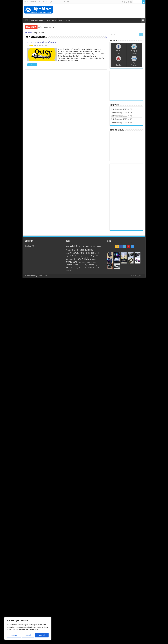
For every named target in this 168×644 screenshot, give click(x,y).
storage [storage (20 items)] (76, 268)
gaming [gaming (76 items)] (89, 250)
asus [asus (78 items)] (88, 246)
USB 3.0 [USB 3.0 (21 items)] (89, 268)
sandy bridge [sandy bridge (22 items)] (83, 265)
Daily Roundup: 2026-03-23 (121, 113)
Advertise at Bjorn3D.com (64, 2)
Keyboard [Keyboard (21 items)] (86, 256)
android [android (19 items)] (80, 247)
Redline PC (30, 246)
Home (29, 32)
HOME (27, 20)
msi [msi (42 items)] (75, 259)
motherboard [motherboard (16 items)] (70, 259)
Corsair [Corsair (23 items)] (74, 250)
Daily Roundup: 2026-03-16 (121, 116)
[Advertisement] (105, 11)
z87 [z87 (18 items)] (98, 268)
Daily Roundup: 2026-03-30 (121, 109)
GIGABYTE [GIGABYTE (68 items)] (81, 253)
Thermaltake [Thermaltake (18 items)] (83, 268)
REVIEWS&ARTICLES (37, 20)
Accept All (42, 635)
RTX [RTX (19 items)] (77, 265)
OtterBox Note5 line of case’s (42, 42)
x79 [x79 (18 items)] (93, 268)
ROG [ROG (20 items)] (74, 265)
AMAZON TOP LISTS (65, 20)
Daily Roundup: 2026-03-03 (121, 122)
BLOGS (54, 20)
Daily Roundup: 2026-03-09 (121, 119)
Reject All (28, 635)
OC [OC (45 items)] (91, 259)
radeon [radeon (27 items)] (89, 262)
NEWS (48, 20)
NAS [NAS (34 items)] (79, 259)
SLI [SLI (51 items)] (68, 268)
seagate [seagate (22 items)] (97, 265)
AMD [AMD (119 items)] (73, 246)
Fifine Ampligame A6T (47, 27)
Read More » (32, 65)
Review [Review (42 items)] (69, 265)
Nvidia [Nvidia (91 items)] (85, 259)
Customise (14, 635)
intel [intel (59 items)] (74, 256)
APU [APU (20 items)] (84, 247)
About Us (42, 2)
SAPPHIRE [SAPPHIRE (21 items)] (91, 265)
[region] (28, 628)
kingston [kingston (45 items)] (94, 256)
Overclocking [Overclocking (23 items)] (82, 262)
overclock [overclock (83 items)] (72, 262)
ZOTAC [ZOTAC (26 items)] (69, 270)
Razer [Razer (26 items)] (94, 262)
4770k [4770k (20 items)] (68, 247)
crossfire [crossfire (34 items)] (80, 250)
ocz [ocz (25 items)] (94, 259)
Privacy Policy (51, 2)
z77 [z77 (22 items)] (96, 268)
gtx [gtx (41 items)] (92, 253)
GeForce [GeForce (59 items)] (70, 253)
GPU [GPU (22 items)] (89, 253)
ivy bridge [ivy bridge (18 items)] (80, 256)
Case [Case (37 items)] (93, 247)
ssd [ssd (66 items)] (72, 267)
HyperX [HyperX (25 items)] (69, 256)
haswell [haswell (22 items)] (97, 253)
